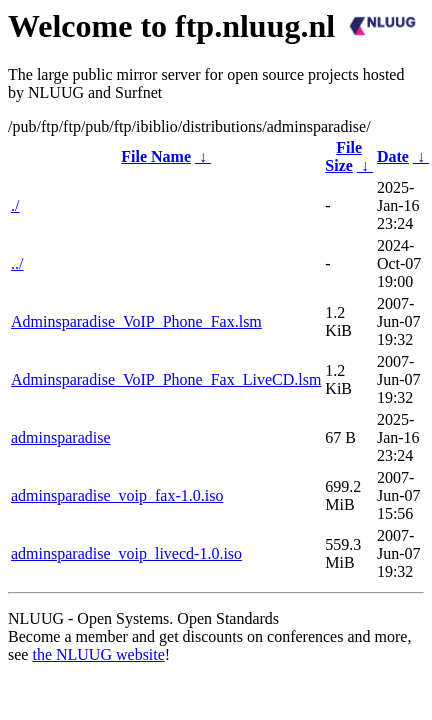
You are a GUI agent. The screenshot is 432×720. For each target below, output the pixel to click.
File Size (343, 156)
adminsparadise (61, 437)
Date (393, 156)
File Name (156, 156)
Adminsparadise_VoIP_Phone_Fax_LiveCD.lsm (166, 379)
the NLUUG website (98, 654)
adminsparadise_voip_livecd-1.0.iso (126, 553)
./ (15, 205)
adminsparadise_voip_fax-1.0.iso (117, 495)
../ (17, 263)
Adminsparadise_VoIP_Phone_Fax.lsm (136, 321)
